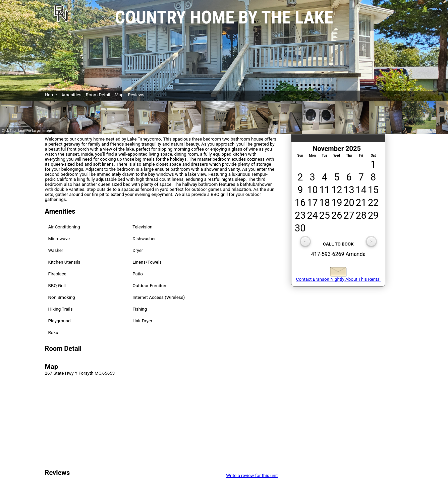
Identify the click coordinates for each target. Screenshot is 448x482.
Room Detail (98, 95)
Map (119, 95)
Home (51, 95)
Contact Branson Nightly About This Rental (338, 277)
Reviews (136, 95)
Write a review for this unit (252, 475)
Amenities (71, 95)
